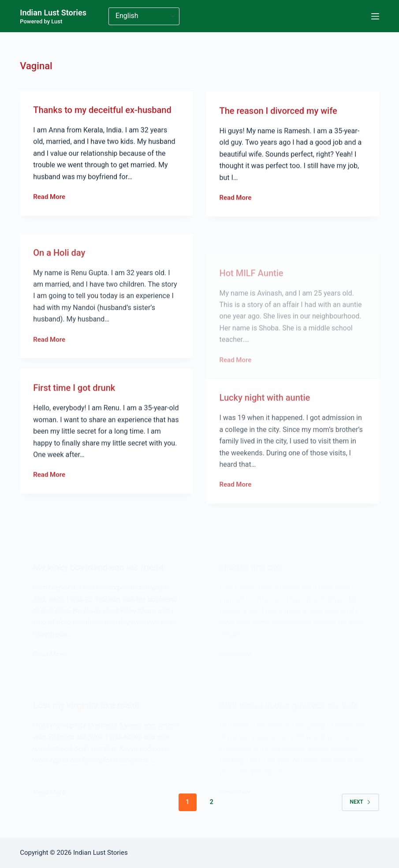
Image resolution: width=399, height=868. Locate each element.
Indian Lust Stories (53, 13)
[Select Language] (144, 16)
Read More (49, 199)
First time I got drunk (74, 400)
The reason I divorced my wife (278, 115)
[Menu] (375, 16)
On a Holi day (59, 277)
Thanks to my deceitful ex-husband (102, 111)
